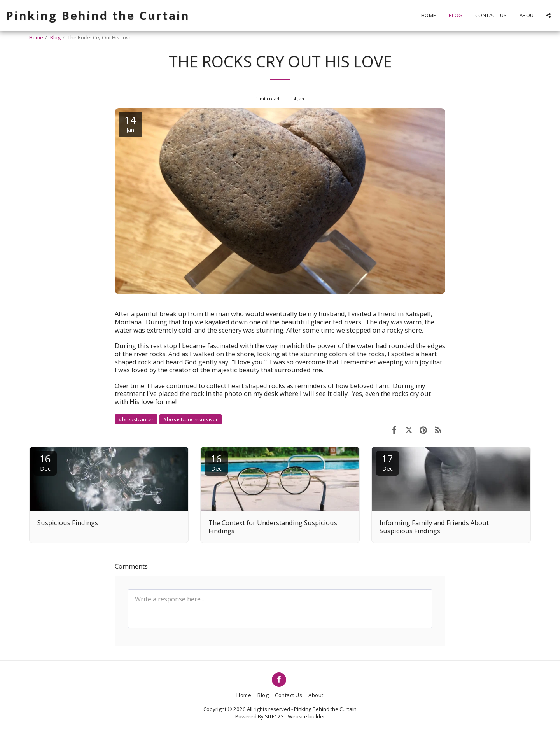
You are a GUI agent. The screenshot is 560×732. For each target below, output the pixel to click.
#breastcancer (136, 419)
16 (45, 462)
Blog (55, 37)
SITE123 (274, 716)
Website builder (306, 716)
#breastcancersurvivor (191, 419)
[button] (549, 15)
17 (387, 462)
